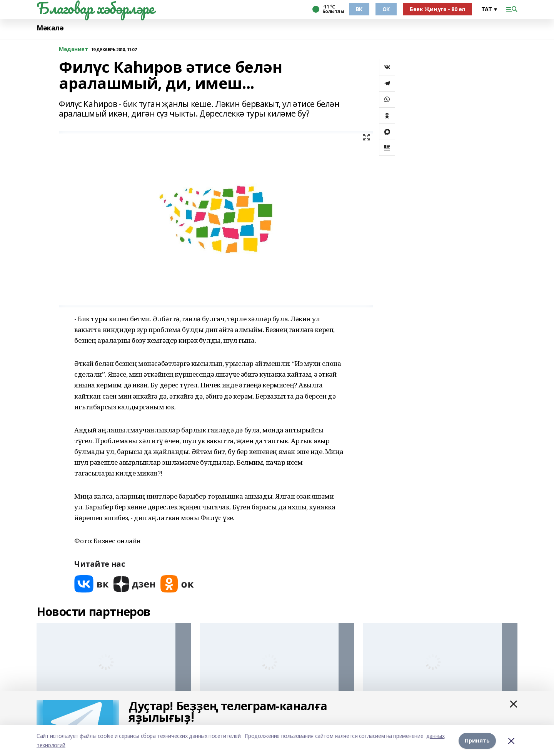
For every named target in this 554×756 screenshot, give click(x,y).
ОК (386, 9)
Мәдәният (73, 49)
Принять (477, 740)
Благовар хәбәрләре (95, 8)
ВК (359, 9)
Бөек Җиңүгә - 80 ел (437, 9)
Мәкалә (50, 28)
